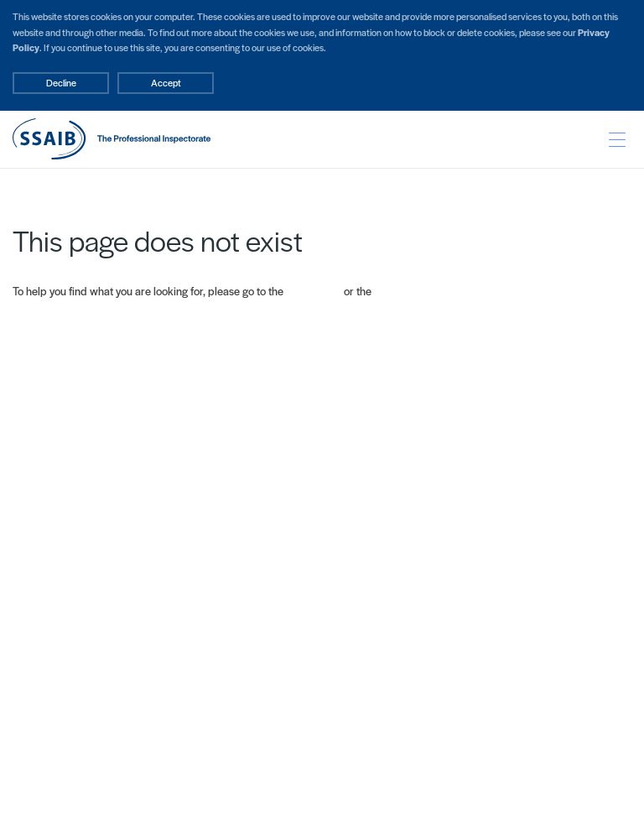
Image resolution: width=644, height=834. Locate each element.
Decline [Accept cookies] (61, 82)
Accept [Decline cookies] (166, 82)
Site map (395, 291)
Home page (314, 291)
